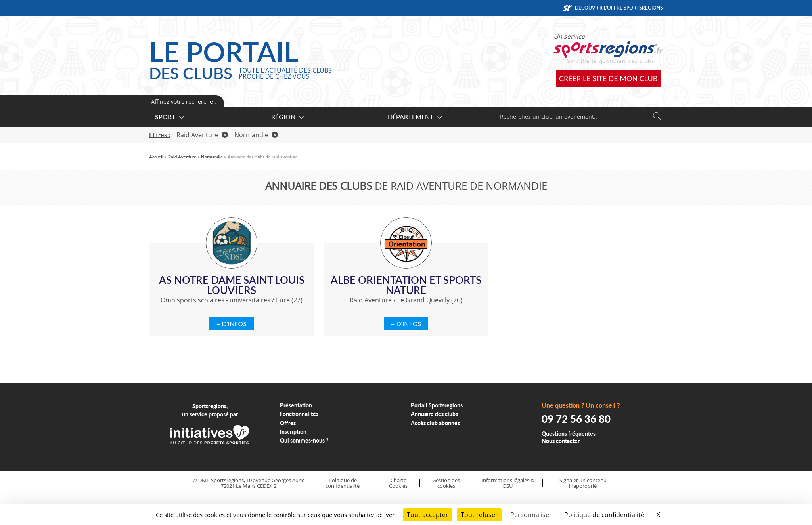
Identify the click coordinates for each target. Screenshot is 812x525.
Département (415, 117)
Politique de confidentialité (343, 483)
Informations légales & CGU (508, 483)
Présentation (296, 405)
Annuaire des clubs (434, 414)
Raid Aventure (202, 135)
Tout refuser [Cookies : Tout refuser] (479, 515)
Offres (288, 423)
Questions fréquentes (569, 434)
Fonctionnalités (299, 414)
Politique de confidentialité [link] (604, 515)
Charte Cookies (398, 483)
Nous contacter (561, 441)
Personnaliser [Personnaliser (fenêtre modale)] (531, 515)
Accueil (156, 157)
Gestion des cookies (446, 483)
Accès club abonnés (435, 423)
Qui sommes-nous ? (304, 440)
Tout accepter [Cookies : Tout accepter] (428, 515)
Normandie (256, 135)
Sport (169, 117)
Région (287, 117)
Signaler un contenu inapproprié (583, 483)
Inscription (293, 432)
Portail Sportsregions (437, 405)
